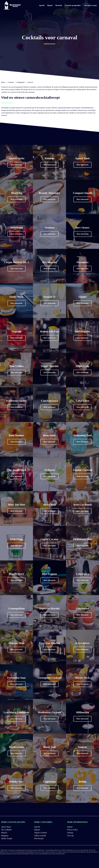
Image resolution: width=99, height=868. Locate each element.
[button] (17, 165)
